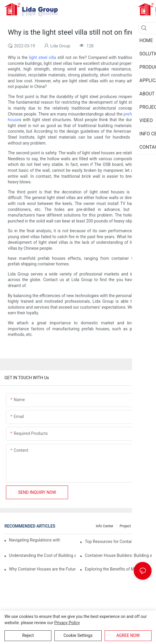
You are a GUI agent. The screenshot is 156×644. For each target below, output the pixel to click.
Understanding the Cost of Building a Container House (42, 555)
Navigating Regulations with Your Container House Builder (34, 540)
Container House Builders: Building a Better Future (118, 555)
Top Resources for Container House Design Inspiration (118, 542)
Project (125, 526)
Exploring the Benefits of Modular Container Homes (118, 569)
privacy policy (67, 623)
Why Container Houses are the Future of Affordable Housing (42, 569)
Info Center (104, 526)
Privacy (143, 526)
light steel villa (43, 57)
